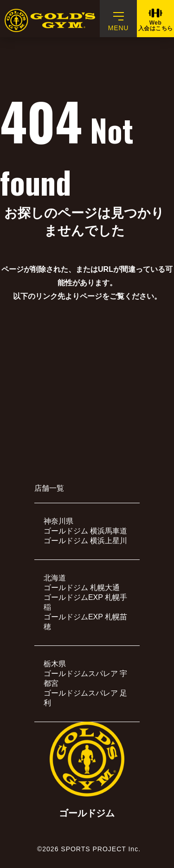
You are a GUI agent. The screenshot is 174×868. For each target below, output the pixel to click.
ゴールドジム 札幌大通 (82, 588)
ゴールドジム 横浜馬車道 (85, 531)
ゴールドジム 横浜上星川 (85, 541)
